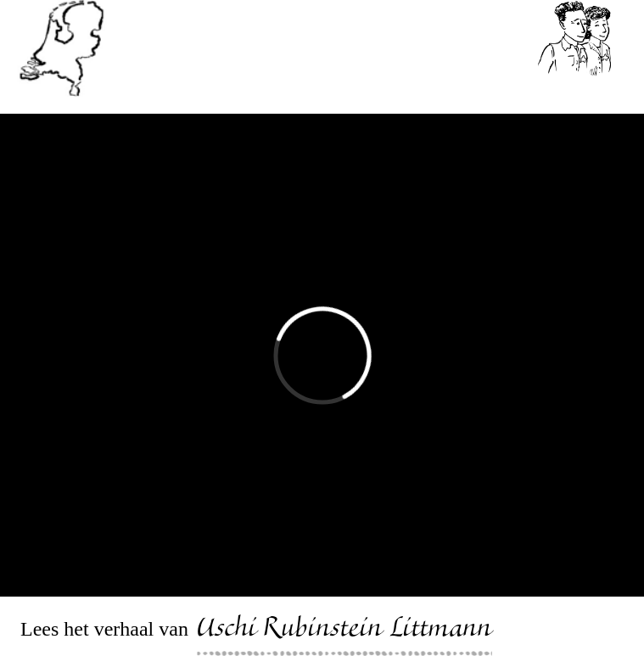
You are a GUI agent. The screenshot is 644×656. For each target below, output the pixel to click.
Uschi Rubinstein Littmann (344, 631)
